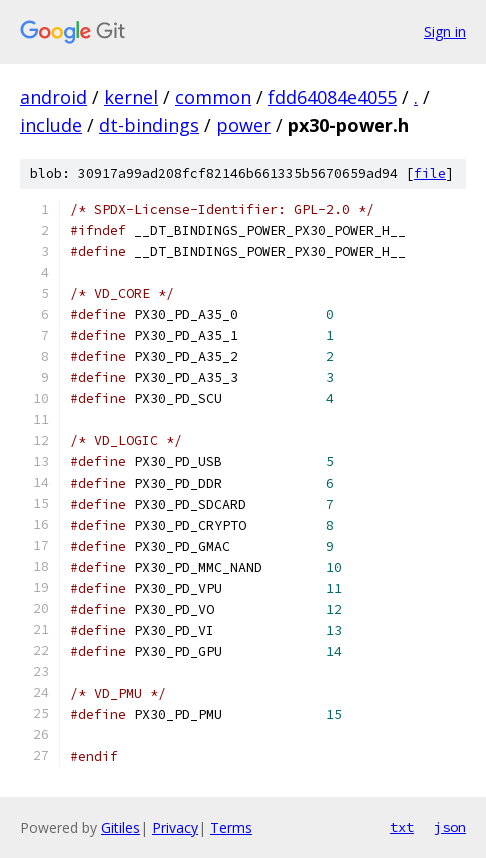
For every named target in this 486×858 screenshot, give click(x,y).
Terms (231, 827)
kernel (131, 97)
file (430, 173)
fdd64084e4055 (332, 97)
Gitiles (120, 827)
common (213, 97)
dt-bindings (149, 125)
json (450, 827)
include (51, 125)
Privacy (175, 827)
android (53, 97)
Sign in (445, 31)
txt (402, 827)
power (243, 125)
